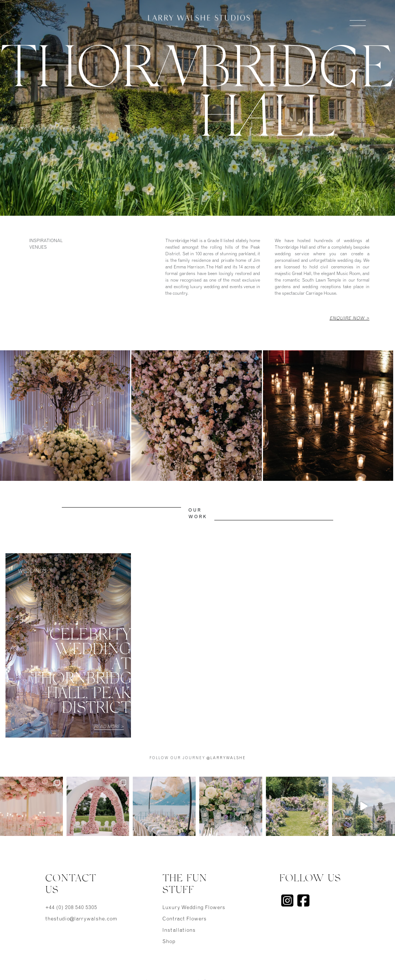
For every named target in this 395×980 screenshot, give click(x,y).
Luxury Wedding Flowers (194, 908)
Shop (169, 942)
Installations (179, 931)
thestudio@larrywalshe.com (80, 919)
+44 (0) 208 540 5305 (71, 908)
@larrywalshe (226, 758)
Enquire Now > (349, 318)
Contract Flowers (185, 919)
